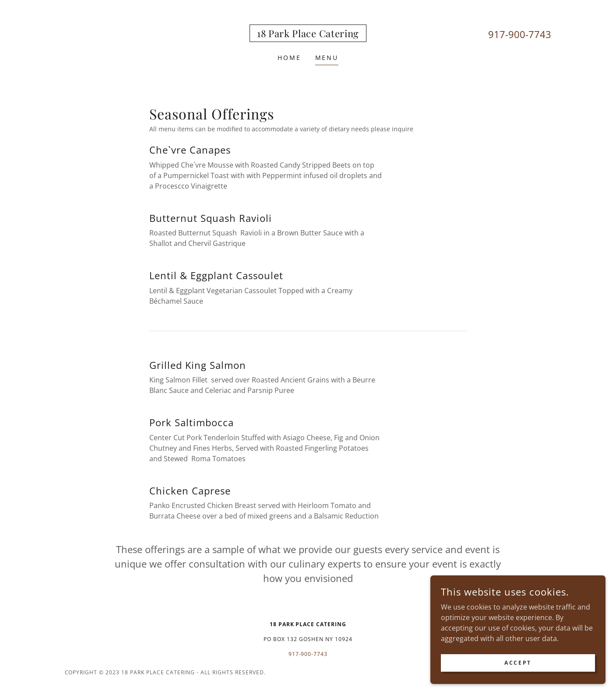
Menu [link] (327, 58)
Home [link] (289, 58)
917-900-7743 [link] (520, 34)
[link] (308, 35)
